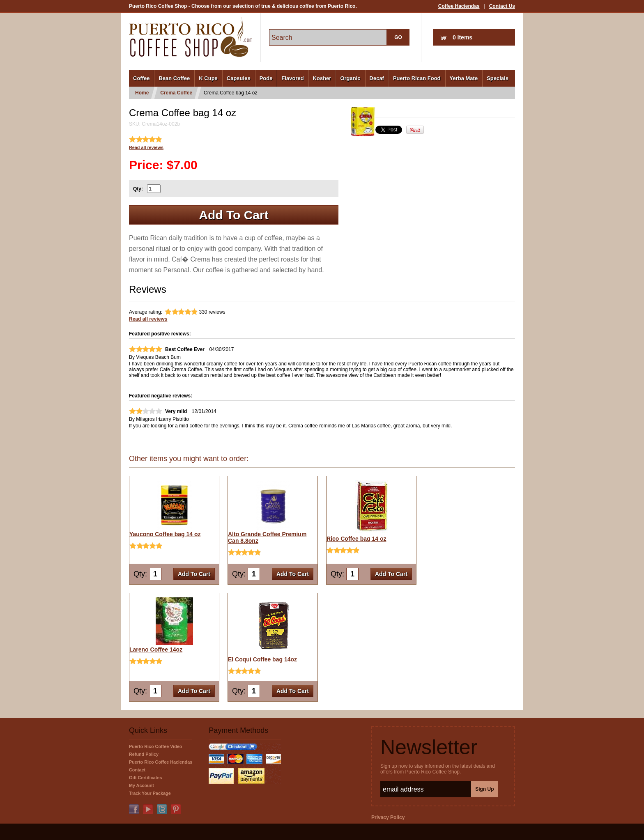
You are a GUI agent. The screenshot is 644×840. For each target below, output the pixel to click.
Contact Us (502, 6)
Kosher (322, 78)
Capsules (239, 78)
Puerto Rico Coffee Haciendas (161, 762)
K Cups (208, 78)
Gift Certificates (145, 778)
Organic (350, 78)
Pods (266, 78)
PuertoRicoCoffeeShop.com (191, 37)
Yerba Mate (464, 78)
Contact (137, 770)
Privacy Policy (388, 817)
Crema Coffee (176, 93)
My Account (141, 785)
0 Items (462, 37)
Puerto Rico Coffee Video (155, 746)
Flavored (292, 78)
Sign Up (484, 789)
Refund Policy (144, 754)
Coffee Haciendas (459, 6)
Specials (498, 78)
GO (398, 37)
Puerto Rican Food (417, 78)
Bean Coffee (174, 78)
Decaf (377, 78)
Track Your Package (150, 793)
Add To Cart (233, 215)
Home (142, 93)
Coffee (141, 78)
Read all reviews (146, 147)
